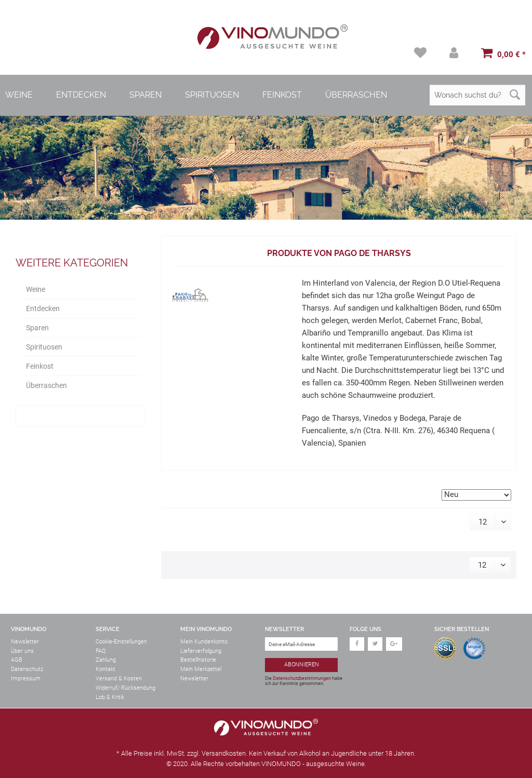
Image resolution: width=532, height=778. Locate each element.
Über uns (22, 651)
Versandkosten (224, 753)
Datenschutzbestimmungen (302, 678)
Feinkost (40, 366)
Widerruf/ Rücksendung (125, 688)
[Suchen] (515, 95)
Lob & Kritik (110, 697)
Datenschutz (27, 669)
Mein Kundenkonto (204, 642)
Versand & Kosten (119, 679)
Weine (36, 289)
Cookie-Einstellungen (121, 642)
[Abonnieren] (301, 665)
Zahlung (106, 660)
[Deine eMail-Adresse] (301, 644)
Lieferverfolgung (201, 651)
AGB (17, 660)
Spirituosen (44, 347)
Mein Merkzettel (201, 669)
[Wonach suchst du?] (477, 95)
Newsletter (25, 642)
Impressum (26, 679)
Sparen (37, 328)
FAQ (101, 651)
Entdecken (43, 308)
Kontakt (105, 669)
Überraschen (46, 385)
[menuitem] (422, 53)
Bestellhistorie (198, 660)
